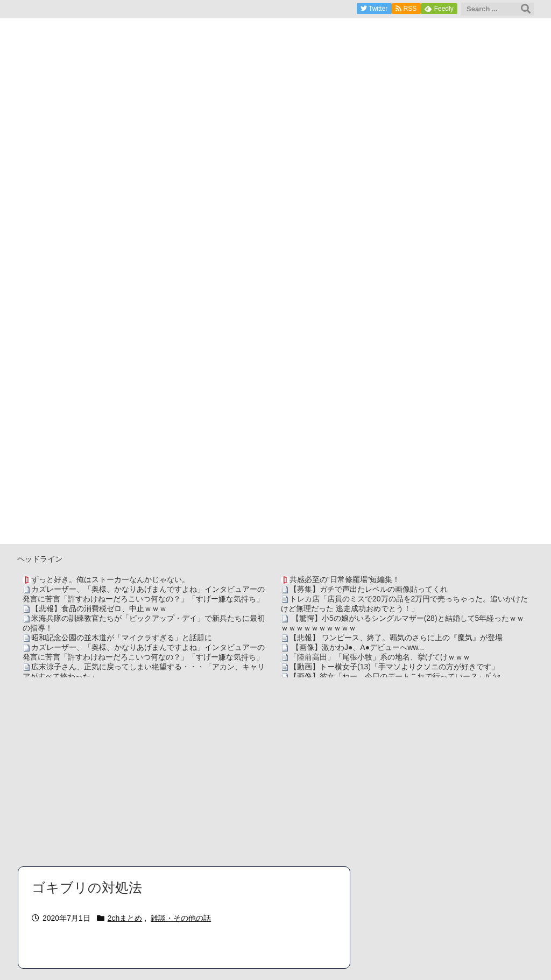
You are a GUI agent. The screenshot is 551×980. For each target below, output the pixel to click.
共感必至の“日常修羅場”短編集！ (345, 579)
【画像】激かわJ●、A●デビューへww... (357, 647)
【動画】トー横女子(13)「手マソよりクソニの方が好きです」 (394, 667)
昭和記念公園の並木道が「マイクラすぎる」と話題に (122, 638)
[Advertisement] (275, 772)
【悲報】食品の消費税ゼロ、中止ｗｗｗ (99, 608)
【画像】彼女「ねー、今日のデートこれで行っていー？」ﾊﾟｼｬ (395, 676)
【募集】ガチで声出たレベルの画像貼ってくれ (369, 589)
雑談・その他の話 (181, 918)
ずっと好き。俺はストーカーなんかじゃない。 (110, 579)
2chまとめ (125, 918)
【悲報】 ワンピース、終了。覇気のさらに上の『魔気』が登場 (396, 638)
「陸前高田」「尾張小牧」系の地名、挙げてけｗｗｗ (380, 657)
